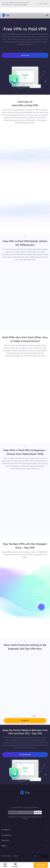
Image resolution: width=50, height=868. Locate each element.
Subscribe (38, 814)
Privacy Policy (7, 857)
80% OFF (41, 864)
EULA (16, 857)
